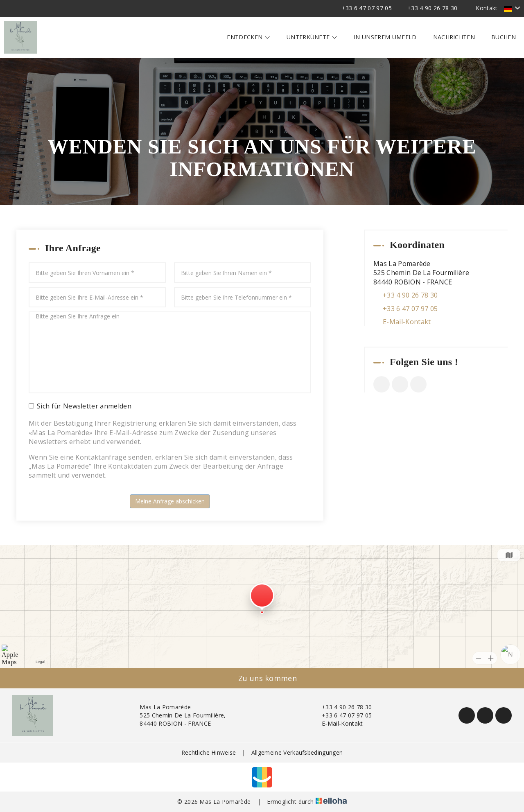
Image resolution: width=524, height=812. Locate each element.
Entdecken (248, 37)
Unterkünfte (312, 37)
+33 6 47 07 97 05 (342, 715)
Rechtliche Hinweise (209, 752)
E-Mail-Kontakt (407, 322)
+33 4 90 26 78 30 (342, 707)
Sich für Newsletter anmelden (80, 406)
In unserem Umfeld (385, 37)
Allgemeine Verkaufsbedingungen (297, 752)
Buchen (504, 37)
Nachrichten (454, 37)
